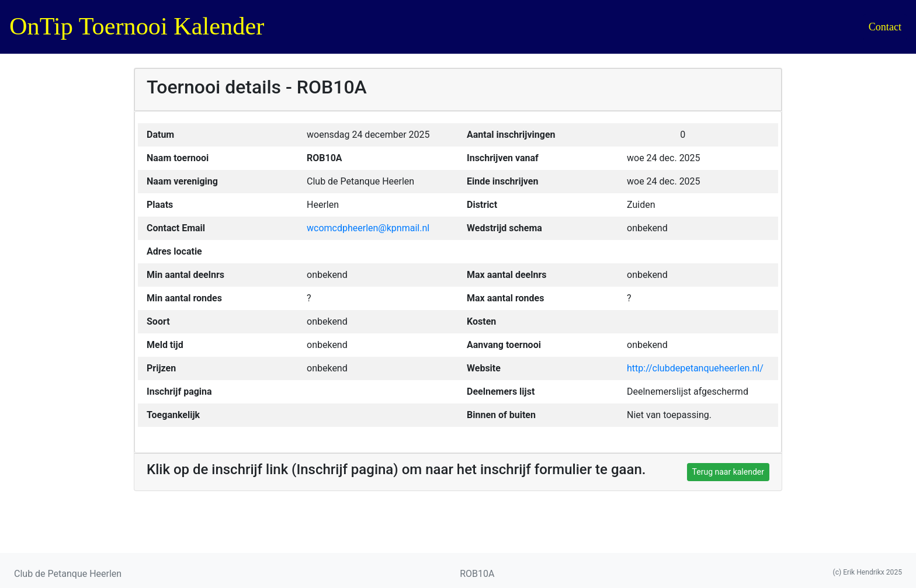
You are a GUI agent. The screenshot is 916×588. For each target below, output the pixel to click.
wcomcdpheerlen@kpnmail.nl (368, 228)
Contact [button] (885, 27)
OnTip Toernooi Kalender (137, 26)
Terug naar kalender (728, 472)
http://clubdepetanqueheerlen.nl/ (695, 368)
